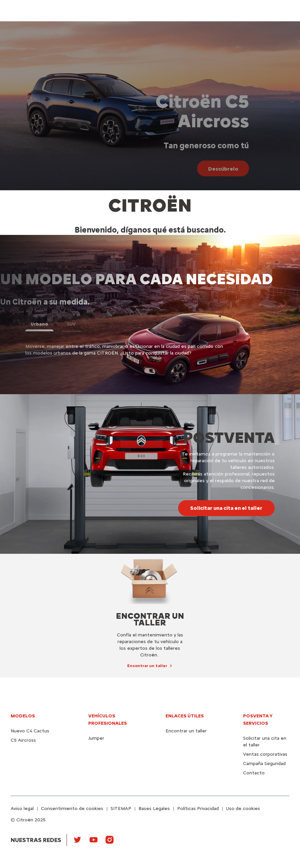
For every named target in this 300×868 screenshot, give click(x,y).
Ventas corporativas (265, 754)
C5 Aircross (23, 740)
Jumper (96, 738)
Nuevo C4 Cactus (30, 731)
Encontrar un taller (186, 731)
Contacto (254, 773)
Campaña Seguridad (264, 764)
